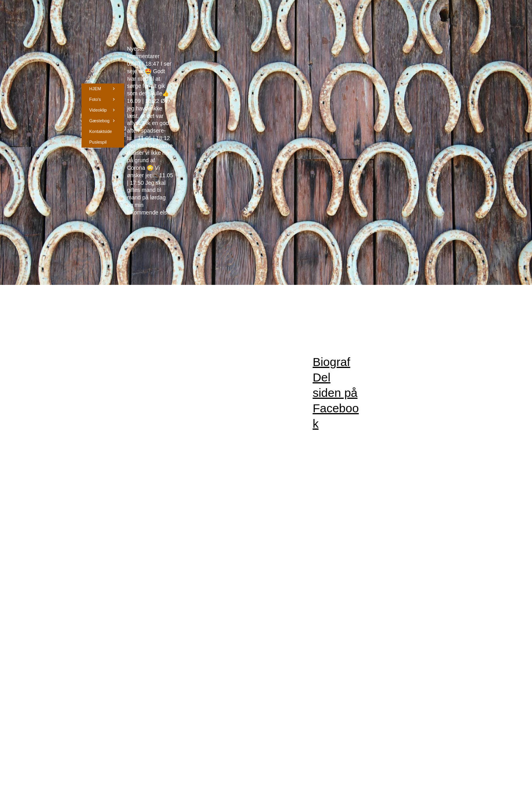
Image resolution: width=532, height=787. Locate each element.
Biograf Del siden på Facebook (336, 393)
